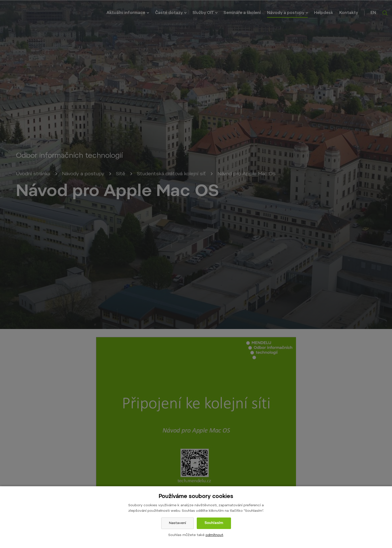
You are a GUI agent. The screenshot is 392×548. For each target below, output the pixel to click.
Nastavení (177, 523)
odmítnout (214, 535)
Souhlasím (214, 523)
